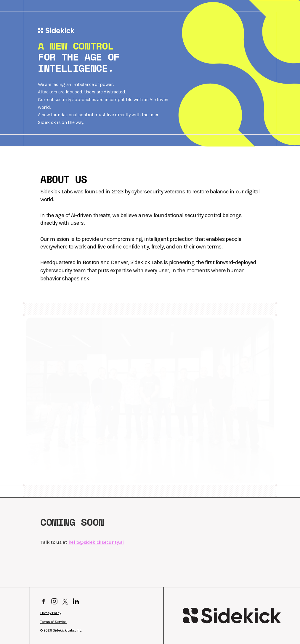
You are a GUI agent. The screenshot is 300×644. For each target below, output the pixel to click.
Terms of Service (53, 622)
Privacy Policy (51, 613)
